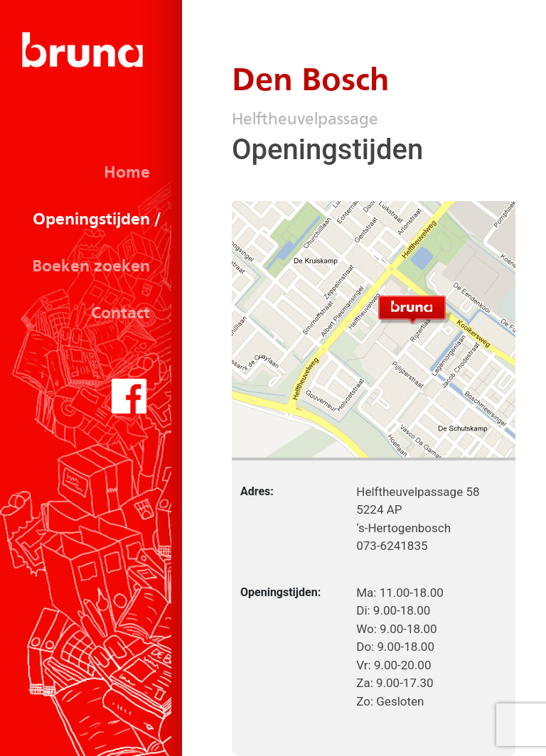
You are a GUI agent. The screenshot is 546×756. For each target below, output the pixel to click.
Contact (121, 314)
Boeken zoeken (91, 267)
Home (127, 173)
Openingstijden (91, 220)
